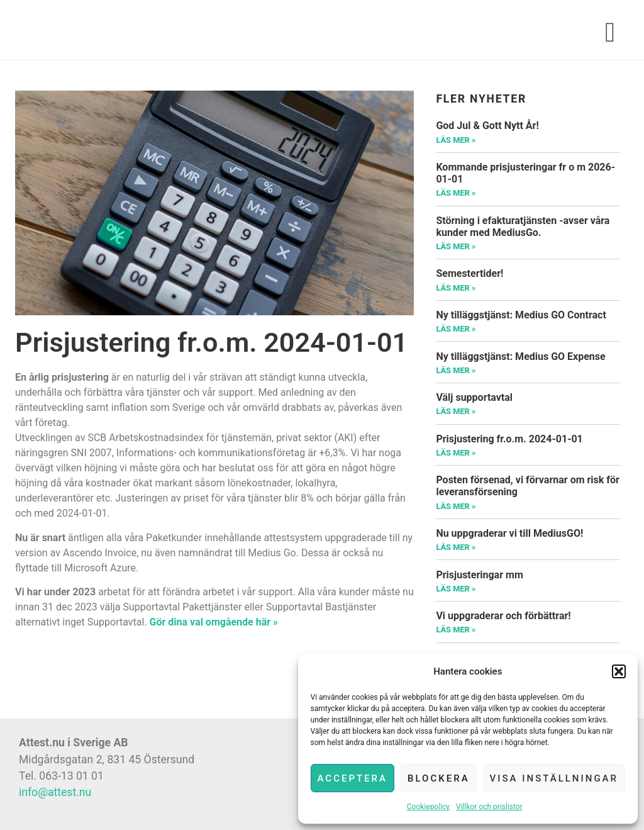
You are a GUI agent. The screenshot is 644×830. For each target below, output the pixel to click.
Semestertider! (469, 273)
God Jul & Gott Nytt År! (487, 126)
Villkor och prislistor (489, 807)
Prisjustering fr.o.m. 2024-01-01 (509, 439)
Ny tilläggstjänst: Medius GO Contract (521, 315)
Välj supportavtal (474, 397)
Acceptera (353, 778)
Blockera (439, 778)
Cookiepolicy (428, 807)
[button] (619, 671)
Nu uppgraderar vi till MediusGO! (509, 533)
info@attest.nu (55, 792)
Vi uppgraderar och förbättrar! (503, 616)
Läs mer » (456, 140)
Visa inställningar (554, 778)
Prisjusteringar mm (479, 575)
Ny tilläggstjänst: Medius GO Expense (520, 356)
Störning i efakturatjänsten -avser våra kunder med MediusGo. (523, 227)
